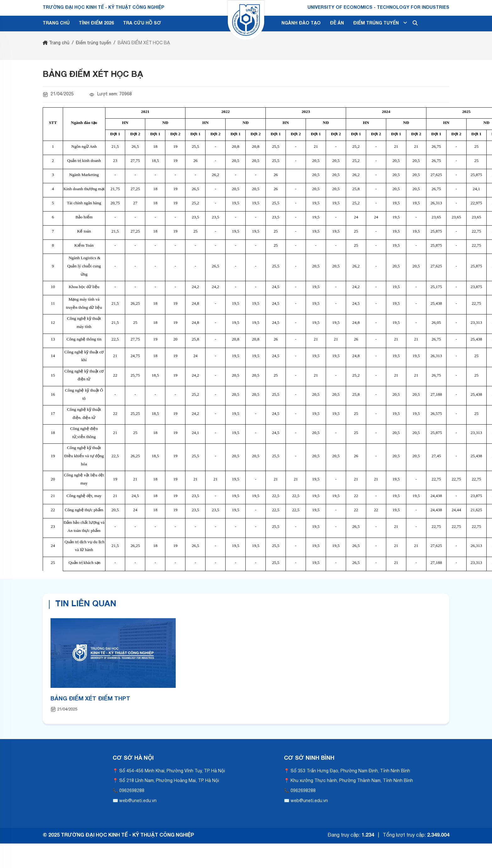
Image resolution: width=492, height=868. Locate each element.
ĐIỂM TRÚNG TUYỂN (380, 23)
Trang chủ (56, 43)
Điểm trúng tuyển (94, 43)
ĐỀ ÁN (337, 23)
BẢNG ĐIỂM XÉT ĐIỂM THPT (90, 699)
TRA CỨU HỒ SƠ (142, 23)
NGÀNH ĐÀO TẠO (301, 23)
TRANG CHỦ (56, 23)
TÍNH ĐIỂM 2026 (96, 23)
